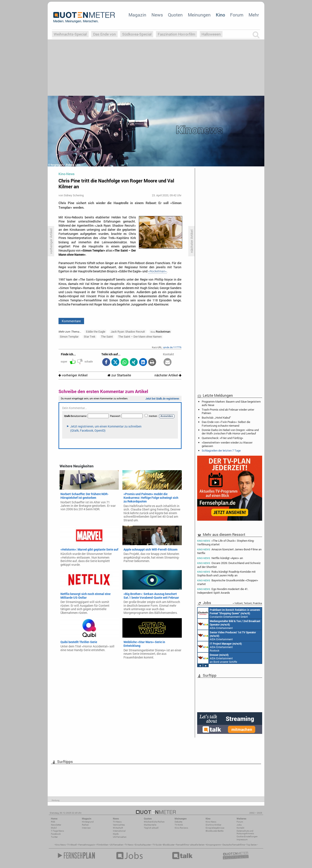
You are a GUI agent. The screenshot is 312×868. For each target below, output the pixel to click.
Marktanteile (150, 825)
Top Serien (252, 845)
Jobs (239, 825)
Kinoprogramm (214, 845)
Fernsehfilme (182, 845)
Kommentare (71, 321)
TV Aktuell (72, 845)
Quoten (175, 15)
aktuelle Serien (197, 845)
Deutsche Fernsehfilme (234, 845)
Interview (86, 828)
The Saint (107, 336)
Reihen (85, 825)
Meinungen (199, 15)
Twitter (54, 837)
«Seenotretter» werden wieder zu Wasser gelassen (227, 444)
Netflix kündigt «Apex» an (220, 558)
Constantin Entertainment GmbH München (229, 613)
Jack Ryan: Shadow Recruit (128, 332)
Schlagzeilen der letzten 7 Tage (221, 450)
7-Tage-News (57, 831)
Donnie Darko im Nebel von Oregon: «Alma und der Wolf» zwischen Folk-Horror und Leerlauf (230, 432)
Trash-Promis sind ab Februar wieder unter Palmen (228, 411)
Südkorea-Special (137, 34)
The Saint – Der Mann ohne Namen (140, 336)
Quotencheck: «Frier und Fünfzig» (222, 438)
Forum (237, 15)
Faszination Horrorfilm (176, 34)
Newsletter (56, 825)
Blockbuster (169, 845)
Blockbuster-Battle (214, 831)
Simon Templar (69, 336)
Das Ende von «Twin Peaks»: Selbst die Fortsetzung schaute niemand (226, 424)
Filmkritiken (102, 845)
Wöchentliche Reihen (154, 822)
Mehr (254, 15)
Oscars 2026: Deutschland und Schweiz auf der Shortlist (229, 565)
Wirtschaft (118, 828)
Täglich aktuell (151, 828)
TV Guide (157, 845)
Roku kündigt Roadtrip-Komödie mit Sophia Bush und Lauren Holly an (226, 573)
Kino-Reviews (181, 828)
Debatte (178, 822)
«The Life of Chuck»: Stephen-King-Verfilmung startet (226, 542)
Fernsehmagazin (87, 845)
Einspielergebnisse (215, 828)
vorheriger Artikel (73, 375)
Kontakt (240, 828)
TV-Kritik (179, 825)
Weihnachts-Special (70, 34)
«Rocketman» (157, 271)
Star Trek (90, 336)
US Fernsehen (117, 845)
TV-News (117, 822)
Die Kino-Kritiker (213, 825)
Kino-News (211, 822)
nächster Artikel (168, 375)
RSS (53, 822)
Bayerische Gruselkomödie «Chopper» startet (228, 582)
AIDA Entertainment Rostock (220, 647)
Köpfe (116, 834)
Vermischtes (119, 825)
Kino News (60, 845)
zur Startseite (119, 375)
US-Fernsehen (120, 837)
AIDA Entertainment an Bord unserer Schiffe (229, 624)
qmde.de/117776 (172, 347)
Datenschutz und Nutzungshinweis (245, 832)
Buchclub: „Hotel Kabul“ (216, 418)
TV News (129, 845)
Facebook (56, 834)
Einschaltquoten (143, 845)
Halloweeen (211, 34)
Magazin (137, 15)
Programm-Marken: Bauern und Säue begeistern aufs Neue (231, 403)
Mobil (54, 828)
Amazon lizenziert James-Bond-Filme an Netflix (229, 551)
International (119, 831)
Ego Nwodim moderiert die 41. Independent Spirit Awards (223, 591)
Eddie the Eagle (96, 332)
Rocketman (160, 332)
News (157, 15)
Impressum (242, 840)
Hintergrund (88, 822)
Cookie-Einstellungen (247, 836)
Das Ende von (105, 34)
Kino (220, 15)
